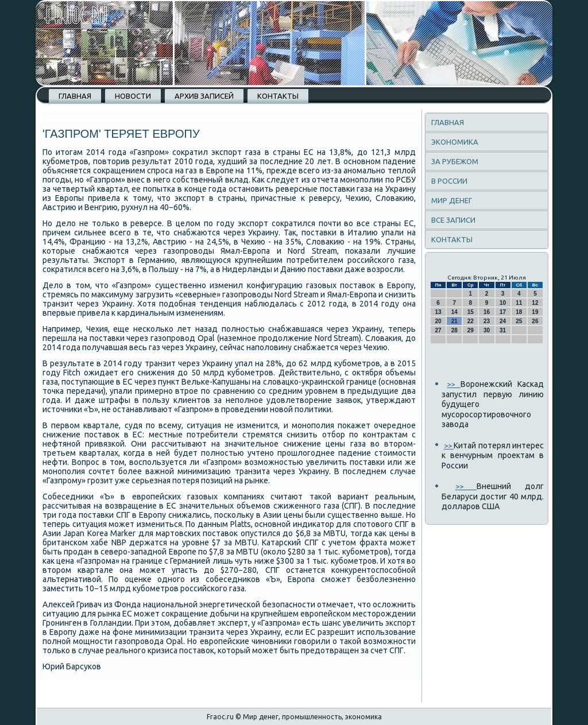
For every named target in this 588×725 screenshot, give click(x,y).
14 (454, 312)
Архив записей (204, 96)
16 (487, 312)
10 (503, 303)
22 (471, 321)
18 (519, 312)
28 (454, 330)
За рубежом (455, 161)
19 (535, 312)
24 (503, 321)
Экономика (455, 142)
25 (519, 321)
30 (487, 330)
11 (519, 303)
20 (438, 321)
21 (454, 321)
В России (449, 181)
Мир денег (452, 200)
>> (453, 384)
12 (535, 303)
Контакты (278, 96)
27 (438, 330)
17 (503, 312)
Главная (75, 96)
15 (471, 312)
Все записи (453, 220)
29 (471, 330)
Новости (133, 96)
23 (487, 321)
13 (438, 312)
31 (503, 330)
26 (535, 321)
